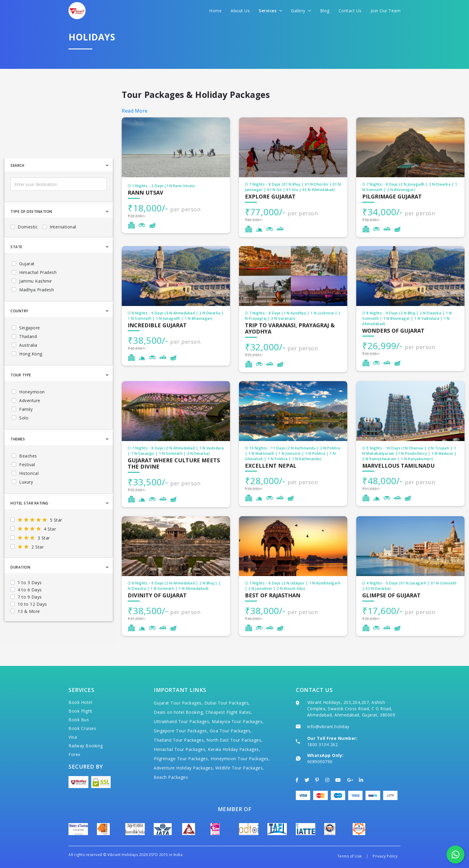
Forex (74, 754)
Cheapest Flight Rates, (229, 712)
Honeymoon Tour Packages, (240, 759)
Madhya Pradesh (36, 307)
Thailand (28, 354)
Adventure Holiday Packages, (184, 768)
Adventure (30, 418)
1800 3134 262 (323, 744)
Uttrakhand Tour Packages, (182, 721)
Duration (20, 585)
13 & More (29, 629)
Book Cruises (82, 728)
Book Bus (79, 720)
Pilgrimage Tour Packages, (182, 759)
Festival (27, 482)
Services (270, 11)
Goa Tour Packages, (231, 731)
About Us (240, 11)
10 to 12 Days (32, 622)
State (16, 265)
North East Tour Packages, (234, 740)
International (63, 244)
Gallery (301, 11)
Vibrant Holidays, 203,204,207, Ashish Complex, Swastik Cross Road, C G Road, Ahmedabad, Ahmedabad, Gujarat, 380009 (351, 709)
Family (26, 427)
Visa (73, 737)
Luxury (26, 500)
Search (17, 183)
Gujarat (27, 281)
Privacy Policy (385, 856)
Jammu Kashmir (36, 299)
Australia (28, 363)
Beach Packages (171, 777)
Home (215, 11)
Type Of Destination (31, 229)
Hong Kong (31, 371)
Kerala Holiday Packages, (234, 749)
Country (19, 329)
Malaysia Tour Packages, (238, 721)
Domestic (28, 244)
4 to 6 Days (30, 607)
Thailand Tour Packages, (179, 740)
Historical (29, 491)
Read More (135, 111)
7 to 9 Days (30, 615)
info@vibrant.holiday (328, 727)
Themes (18, 457)
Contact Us (350, 11)
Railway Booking (86, 746)
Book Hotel (80, 702)
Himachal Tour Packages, (180, 749)
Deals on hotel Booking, (179, 712)
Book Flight (80, 711)
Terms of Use (350, 856)
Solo (24, 435)
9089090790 (320, 762)
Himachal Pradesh (38, 290)
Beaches (28, 474)
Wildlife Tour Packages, (240, 768)
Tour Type (21, 393)
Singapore (30, 345)
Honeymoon (32, 409)
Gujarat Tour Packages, (178, 703)
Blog (325, 11)
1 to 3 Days (30, 600)
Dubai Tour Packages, (227, 703)
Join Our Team (386, 11)
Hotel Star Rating (29, 521)
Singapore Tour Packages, (181, 731)
